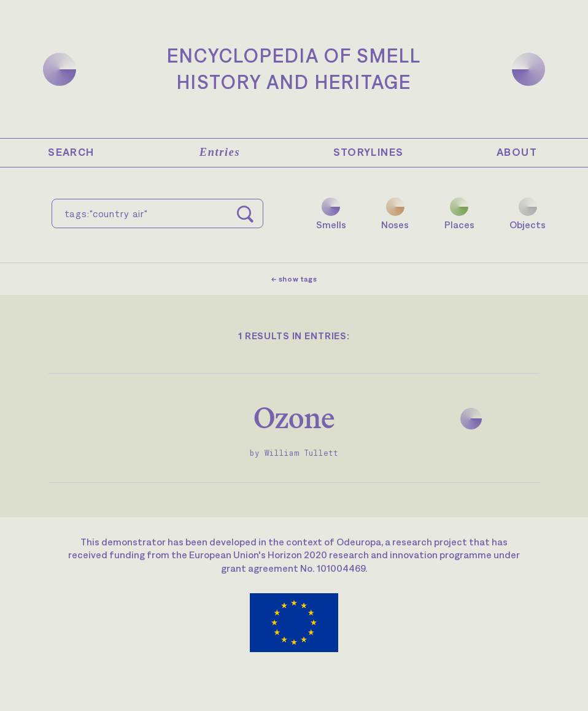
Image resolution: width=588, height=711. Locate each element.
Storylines (369, 152)
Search (71, 152)
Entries (220, 152)
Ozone (294, 417)
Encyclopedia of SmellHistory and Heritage (294, 69)
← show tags (294, 279)
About (517, 152)
